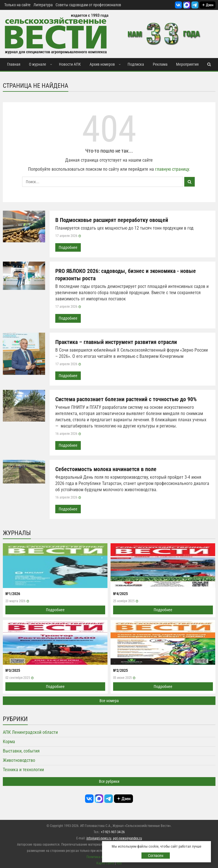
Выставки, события (21, 750)
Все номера (109, 700)
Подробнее (68, 247)
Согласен (156, 856)
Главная (14, 64)
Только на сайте (17, 5)
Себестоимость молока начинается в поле (106, 469)
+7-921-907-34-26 (113, 831)
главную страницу (172, 169)
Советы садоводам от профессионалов (88, 5)
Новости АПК (70, 64)
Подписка (136, 64)
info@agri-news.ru (99, 837)
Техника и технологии (23, 769)
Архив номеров (102, 64)
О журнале (38, 64)
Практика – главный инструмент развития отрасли (116, 342)
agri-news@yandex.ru (127, 837)
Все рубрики (109, 781)
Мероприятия (187, 64)
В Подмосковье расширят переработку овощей (112, 220)
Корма (9, 741)
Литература (43, 5)
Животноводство (19, 759)
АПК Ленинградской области (30, 731)
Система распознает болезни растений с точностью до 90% (126, 399)
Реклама (160, 64)
